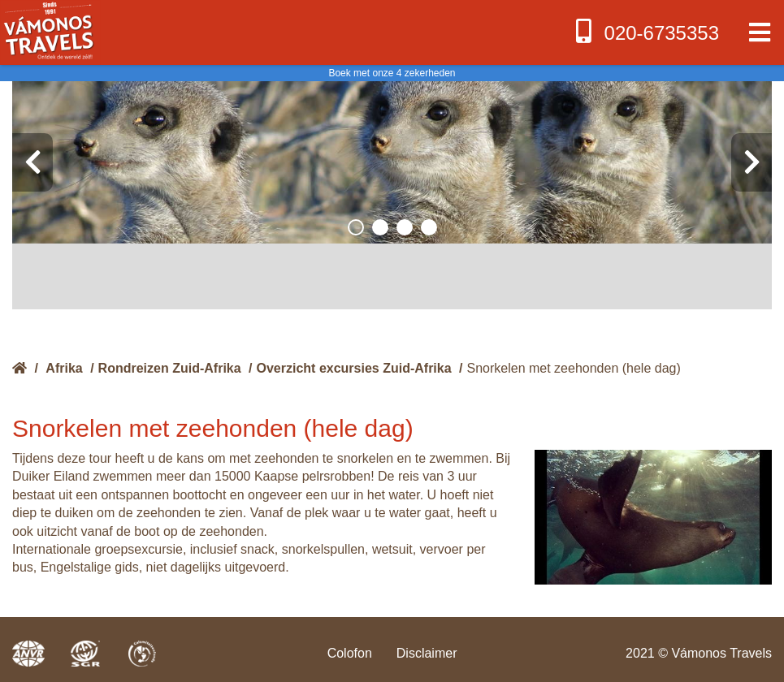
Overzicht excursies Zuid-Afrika (354, 368)
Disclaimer (427, 653)
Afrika (64, 368)
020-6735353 (645, 31)
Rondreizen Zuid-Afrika (170, 368)
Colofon (350, 653)
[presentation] (32, 162)
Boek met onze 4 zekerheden (392, 73)
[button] (356, 227)
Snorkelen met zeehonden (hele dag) (574, 368)
